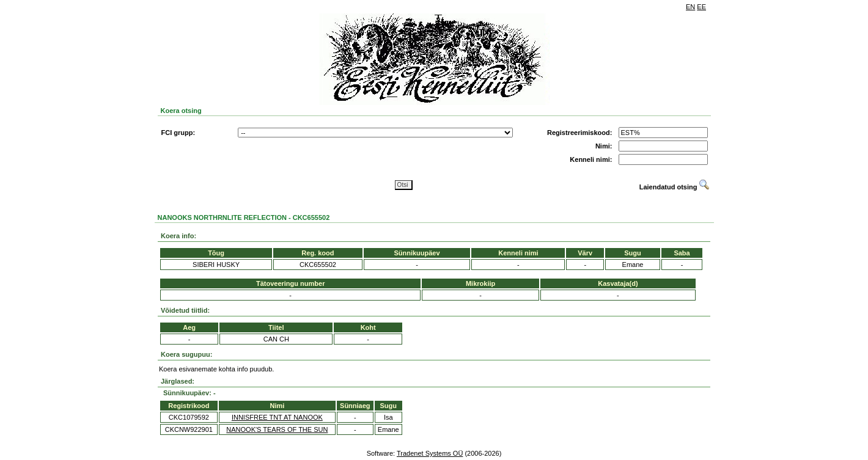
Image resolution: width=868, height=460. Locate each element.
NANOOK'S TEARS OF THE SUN (277, 429)
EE (701, 7)
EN (690, 7)
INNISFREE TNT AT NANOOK (277, 417)
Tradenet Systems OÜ (430, 453)
